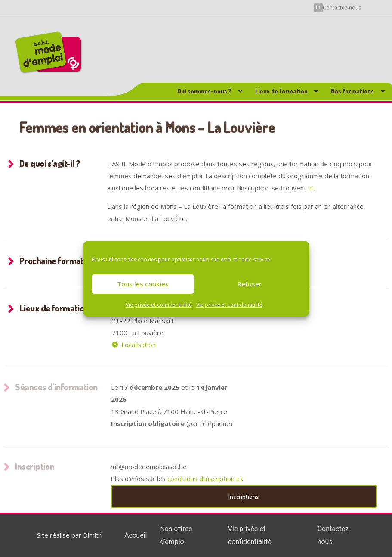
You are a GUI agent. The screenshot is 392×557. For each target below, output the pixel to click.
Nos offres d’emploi (176, 535)
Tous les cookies (143, 284)
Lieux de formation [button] (281, 91)
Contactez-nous (342, 7)
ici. (312, 188)
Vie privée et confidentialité (159, 304)
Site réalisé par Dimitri (70, 535)
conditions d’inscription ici (205, 479)
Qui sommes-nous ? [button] (204, 91)
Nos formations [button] (352, 91)
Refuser (250, 284)
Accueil (136, 535)
